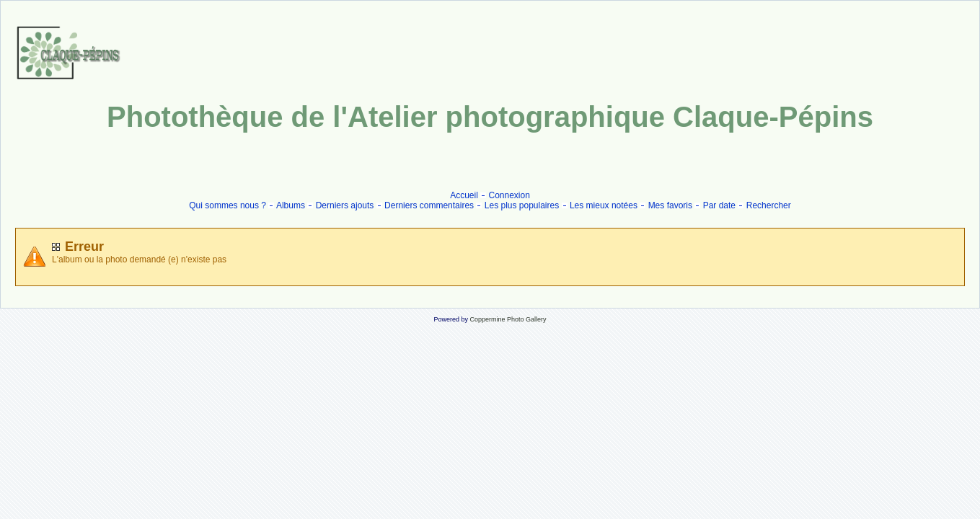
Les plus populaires (522, 205)
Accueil (464, 195)
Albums (291, 205)
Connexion (509, 195)
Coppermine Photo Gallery (508, 319)
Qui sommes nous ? (228, 205)
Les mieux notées (604, 205)
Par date (719, 205)
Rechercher (769, 205)
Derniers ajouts (345, 205)
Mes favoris (670, 205)
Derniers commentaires (429, 205)
